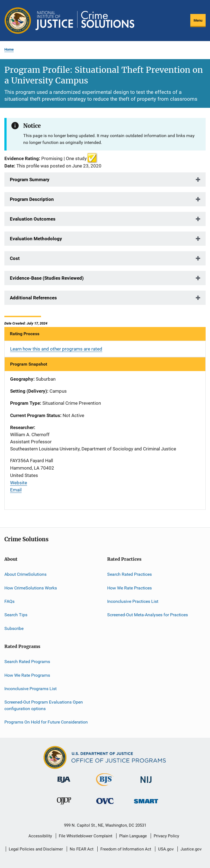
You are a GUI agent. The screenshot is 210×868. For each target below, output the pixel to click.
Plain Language (133, 836)
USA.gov (166, 849)
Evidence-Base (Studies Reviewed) (47, 278)
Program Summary (30, 180)
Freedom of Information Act (126, 849)
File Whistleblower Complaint (86, 836)
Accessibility (40, 836)
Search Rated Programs (27, 662)
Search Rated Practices (129, 574)
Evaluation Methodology (36, 239)
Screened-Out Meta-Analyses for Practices (148, 615)
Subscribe (14, 628)
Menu (198, 20)
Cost (15, 258)
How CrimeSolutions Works (31, 588)
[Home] (85, 21)
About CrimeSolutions (25, 574)
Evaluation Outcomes (33, 219)
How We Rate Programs (27, 675)
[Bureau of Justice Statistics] (105, 787)
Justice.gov (191, 849)
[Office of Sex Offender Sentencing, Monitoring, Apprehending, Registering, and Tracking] (146, 804)
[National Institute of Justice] (146, 784)
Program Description (32, 199)
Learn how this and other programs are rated (56, 349)
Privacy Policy (166, 836)
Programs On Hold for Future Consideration (46, 722)
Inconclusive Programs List (30, 689)
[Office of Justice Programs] (18, 21)
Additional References (33, 298)
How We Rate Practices (129, 588)
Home (9, 49)
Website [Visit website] (19, 483)
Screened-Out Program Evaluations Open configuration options (44, 705)
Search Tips (16, 615)
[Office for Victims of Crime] (105, 805)
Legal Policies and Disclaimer (36, 849)
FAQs (9, 601)
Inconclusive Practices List (133, 601)
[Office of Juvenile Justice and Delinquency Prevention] (64, 806)
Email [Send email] (16, 490)
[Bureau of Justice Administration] (64, 784)
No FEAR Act (82, 849)
